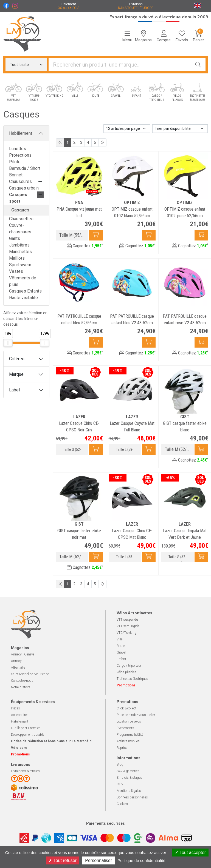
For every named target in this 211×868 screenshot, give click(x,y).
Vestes (16, 271)
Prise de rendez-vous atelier (136, 715)
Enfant (121, 659)
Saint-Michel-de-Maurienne (30, 674)
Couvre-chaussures (20, 229)
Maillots (17, 258)
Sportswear (20, 265)
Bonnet (16, 175)
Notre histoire (21, 687)
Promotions (126, 685)
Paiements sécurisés (105, 823)
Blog (120, 764)
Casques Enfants (25, 291)
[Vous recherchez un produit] (120, 65)
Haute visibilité (23, 298)
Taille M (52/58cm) (179, 449)
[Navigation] (127, 36)
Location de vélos (129, 721)
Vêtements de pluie (23, 281)
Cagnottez (85, 246)
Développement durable (28, 735)
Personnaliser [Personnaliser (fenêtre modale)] (99, 860)
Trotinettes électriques (132, 679)
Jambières (19, 245)
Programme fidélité (130, 735)
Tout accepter (190, 853)
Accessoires (20, 715)
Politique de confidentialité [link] (141, 860)
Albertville (18, 668)
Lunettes (18, 149)
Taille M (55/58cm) (74, 235)
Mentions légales (129, 791)
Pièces (16, 708)
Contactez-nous (22, 681)
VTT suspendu (127, 620)
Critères (17, 359)
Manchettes (20, 252)
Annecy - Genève (23, 654)
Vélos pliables (126, 672)
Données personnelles (132, 797)
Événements (125, 728)
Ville (119, 639)
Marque (16, 374)
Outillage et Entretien (26, 728)
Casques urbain (24, 188)
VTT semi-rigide (128, 626)
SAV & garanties (128, 771)
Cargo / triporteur (129, 666)
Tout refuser (63, 860)
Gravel (121, 652)
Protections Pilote (20, 158)
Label (14, 390)
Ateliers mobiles (128, 741)
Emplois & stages (129, 778)
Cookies (122, 804)
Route (121, 646)
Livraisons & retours (25, 771)
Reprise (122, 748)
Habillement (21, 133)
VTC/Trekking (126, 633)
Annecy (16, 661)
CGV (120, 784)
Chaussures (20, 181)
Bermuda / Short (25, 168)
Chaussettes (21, 219)
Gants (15, 238)
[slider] (8, 343)
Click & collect (126, 708)
